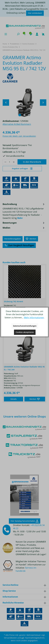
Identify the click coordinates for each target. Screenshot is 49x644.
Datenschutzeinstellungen (25, 326)
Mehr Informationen (34, 318)
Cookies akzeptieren (25, 332)
